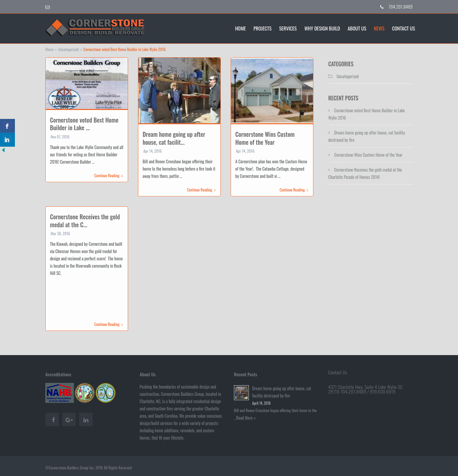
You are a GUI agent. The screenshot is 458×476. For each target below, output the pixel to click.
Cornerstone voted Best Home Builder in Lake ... (84, 124)
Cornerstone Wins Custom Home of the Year (265, 138)
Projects (263, 28)
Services (288, 28)
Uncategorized (69, 49)
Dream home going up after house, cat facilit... (174, 138)
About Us (357, 28)
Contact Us (404, 28)
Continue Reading (109, 176)
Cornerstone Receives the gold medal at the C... (85, 220)
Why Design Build (322, 28)
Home (240, 28)
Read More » (246, 418)
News (379, 28)
